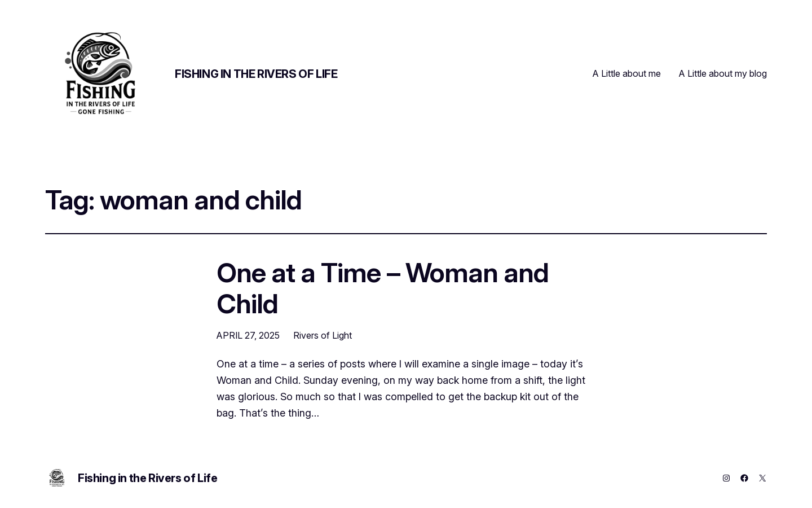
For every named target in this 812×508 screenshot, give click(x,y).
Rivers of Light (323, 335)
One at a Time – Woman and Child (383, 288)
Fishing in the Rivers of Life (256, 74)
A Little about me (627, 73)
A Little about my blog (723, 73)
